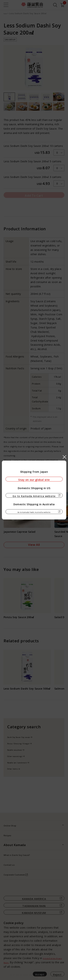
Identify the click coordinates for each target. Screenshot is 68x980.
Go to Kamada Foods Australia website (34, 514)
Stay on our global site (34, 477)
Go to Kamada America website (34, 495)
